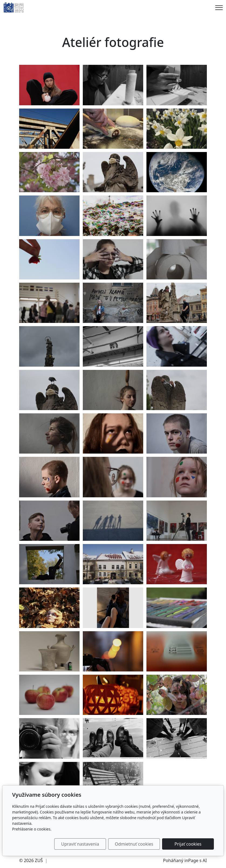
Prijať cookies (188, 844)
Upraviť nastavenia (80, 844)
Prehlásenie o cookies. (32, 829)
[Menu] (219, 8)
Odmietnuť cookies (134, 844)
